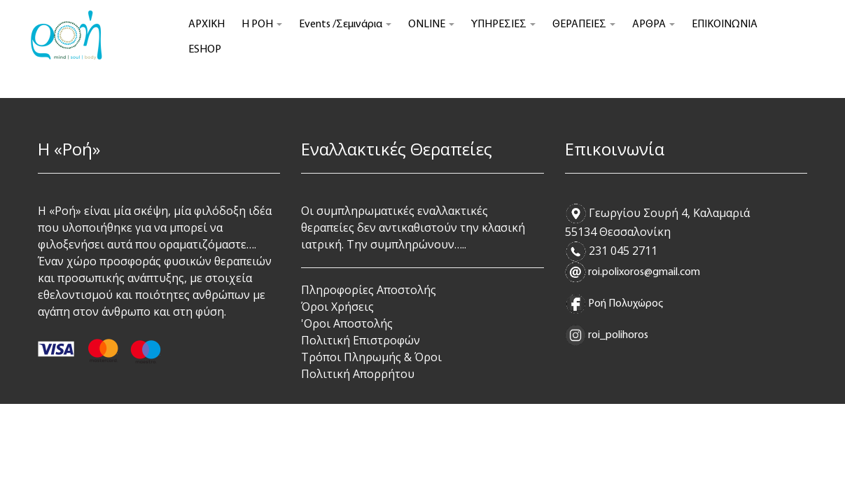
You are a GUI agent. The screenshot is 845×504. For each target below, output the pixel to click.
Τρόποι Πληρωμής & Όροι (371, 357)
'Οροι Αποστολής (347, 323)
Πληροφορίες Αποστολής (369, 290)
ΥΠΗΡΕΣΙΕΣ (503, 24)
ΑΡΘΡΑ (654, 24)
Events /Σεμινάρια (345, 24)
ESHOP (205, 50)
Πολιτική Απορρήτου (358, 374)
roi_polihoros (617, 335)
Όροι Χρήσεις (337, 307)
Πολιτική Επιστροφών (361, 340)
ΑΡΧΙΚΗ (207, 24)
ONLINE (431, 24)
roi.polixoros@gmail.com (644, 272)
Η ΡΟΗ (262, 24)
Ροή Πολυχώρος (626, 304)
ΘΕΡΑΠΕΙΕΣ (584, 24)
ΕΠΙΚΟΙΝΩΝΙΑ (725, 24)
